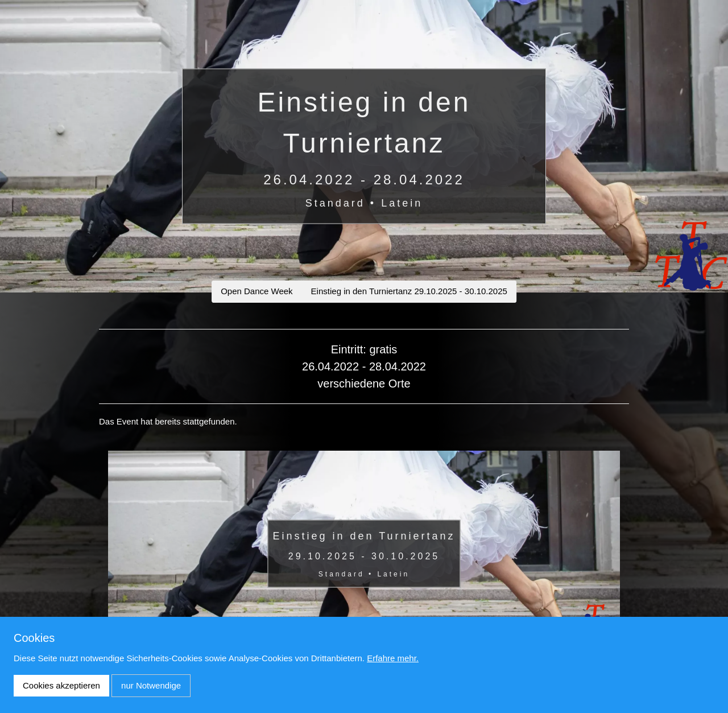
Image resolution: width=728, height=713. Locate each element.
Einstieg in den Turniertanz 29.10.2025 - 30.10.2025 (409, 291)
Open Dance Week (257, 291)
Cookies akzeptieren (61, 685)
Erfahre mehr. (393, 658)
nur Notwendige (151, 685)
